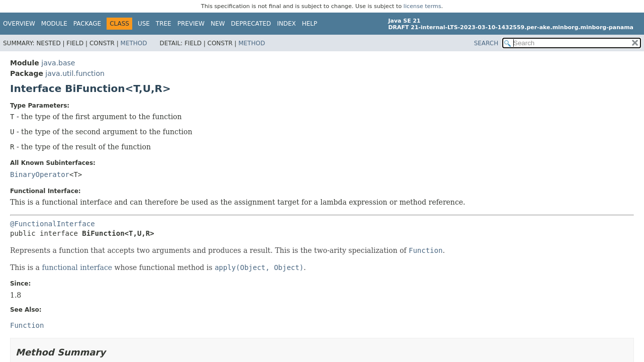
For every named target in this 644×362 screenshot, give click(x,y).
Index (287, 24)
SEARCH (486, 43)
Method (134, 43)
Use (144, 24)
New (218, 24)
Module (54, 24)
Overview (19, 24)
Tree (164, 24)
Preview (191, 24)
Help (310, 24)
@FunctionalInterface (53, 224)
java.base (58, 63)
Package (87, 24)
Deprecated (251, 24)
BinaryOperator (40, 174)
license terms (423, 6)
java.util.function (75, 73)
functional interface (77, 267)
